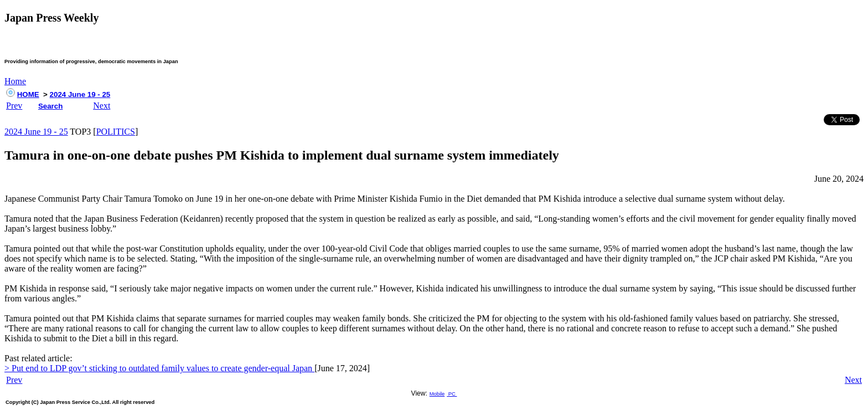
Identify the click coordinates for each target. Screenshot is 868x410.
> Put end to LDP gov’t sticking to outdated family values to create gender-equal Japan (159, 368)
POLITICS (116, 132)
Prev (14, 106)
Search (50, 106)
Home (15, 81)
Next (102, 106)
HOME (28, 94)
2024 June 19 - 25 (80, 94)
